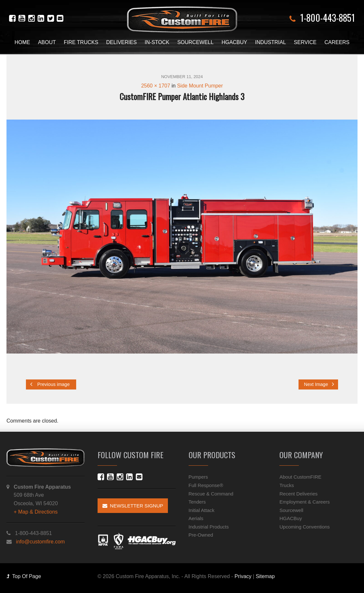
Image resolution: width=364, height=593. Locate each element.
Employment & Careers (305, 500)
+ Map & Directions (36, 511)
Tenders (197, 500)
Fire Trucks (81, 42)
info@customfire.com (40, 540)
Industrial (270, 42)
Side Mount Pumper (200, 86)
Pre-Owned (201, 534)
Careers (337, 42)
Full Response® (206, 484)
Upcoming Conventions (305, 525)
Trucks (287, 484)
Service (305, 42)
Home (22, 42)
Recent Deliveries (299, 492)
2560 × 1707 (155, 86)
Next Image (319, 384)
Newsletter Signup (133, 505)
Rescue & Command (211, 492)
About (47, 42)
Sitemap (265, 575)
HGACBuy (234, 42)
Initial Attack (202, 509)
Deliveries (122, 42)
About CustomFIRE (300, 476)
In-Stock (157, 42)
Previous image (50, 384)
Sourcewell (195, 42)
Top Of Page (24, 575)
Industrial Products (209, 525)
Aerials (196, 517)
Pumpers (198, 476)
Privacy (243, 575)
